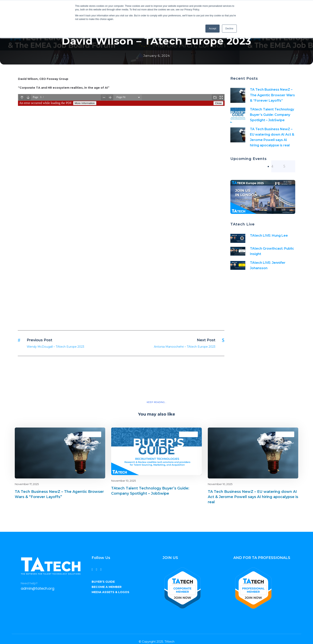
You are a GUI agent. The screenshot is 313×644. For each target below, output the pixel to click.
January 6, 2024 (157, 56)
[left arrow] (277, 166)
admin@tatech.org (38, 588)
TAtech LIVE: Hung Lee (269, 236)
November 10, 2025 (123, 481)
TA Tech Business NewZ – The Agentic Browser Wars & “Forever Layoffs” (272, 95)
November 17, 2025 (27, 484)
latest (95, 434)
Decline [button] (229, 29)
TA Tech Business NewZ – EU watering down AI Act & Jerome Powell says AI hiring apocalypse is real (253, 497)
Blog (88, 434)
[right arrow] (289, 166)
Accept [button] (212, 29)
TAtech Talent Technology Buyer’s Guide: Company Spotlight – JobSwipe (272, 115)
